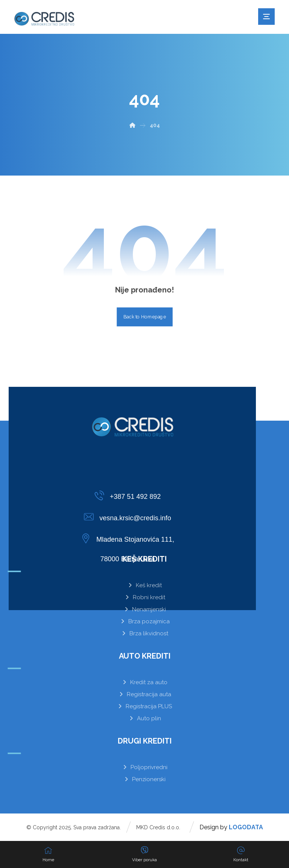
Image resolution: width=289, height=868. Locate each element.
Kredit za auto (144, 682)
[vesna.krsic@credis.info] (129, 517)
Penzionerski (144, 779)
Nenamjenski (145, 609)
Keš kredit (144, 585)
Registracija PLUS (144, 706)
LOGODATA (246, 827)
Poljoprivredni (145, 767)
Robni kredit (145, 597)
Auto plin (145, 718)
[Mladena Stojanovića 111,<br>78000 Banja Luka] (129, 538)
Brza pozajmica (145, 621)
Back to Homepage (145, 317)
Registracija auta (145, 694)
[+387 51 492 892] (129, 495)
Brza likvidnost (144, 633)
